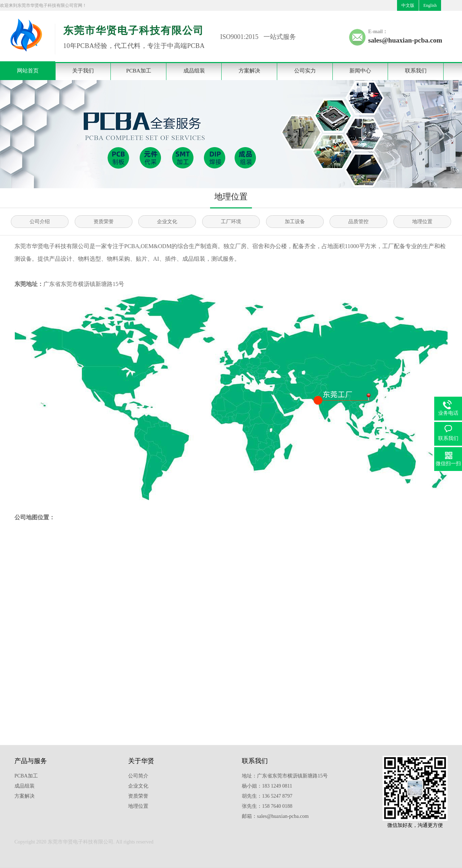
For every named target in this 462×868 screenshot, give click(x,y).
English (430, 5)
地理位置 (422, 222)
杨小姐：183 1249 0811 (267, 786)
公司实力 (305, 71)
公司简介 (138, 776)
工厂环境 (231, 222)
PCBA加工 (138, 71)
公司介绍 (40, 222)
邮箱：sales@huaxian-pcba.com (275, 816)
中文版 (408, 5)
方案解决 (249, 71)
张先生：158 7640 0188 (267, 806)
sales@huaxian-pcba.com (405, 40)
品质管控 (358, 222)
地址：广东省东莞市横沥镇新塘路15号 (285, 776)
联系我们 (416, 71)
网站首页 (28, 71)
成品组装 (194, 71)
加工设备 (295, 222)
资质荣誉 (104, 222)
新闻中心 (360, 71)
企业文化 (167, 222)
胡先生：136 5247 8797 (267, 796)
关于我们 (83, 71)
